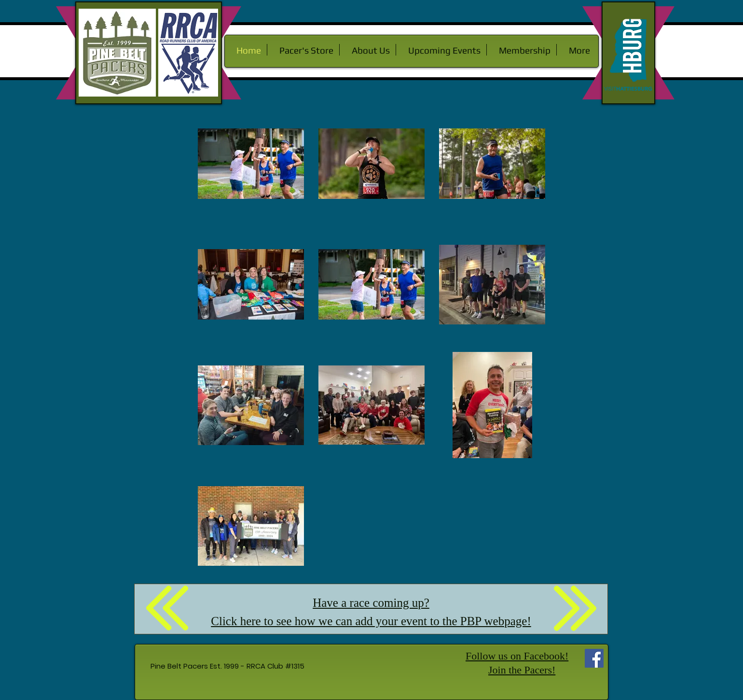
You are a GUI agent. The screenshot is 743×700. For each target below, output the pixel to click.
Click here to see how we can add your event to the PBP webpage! (371, 621)
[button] (368, 50)
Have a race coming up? (371, 603)
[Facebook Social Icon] (594, 658)
